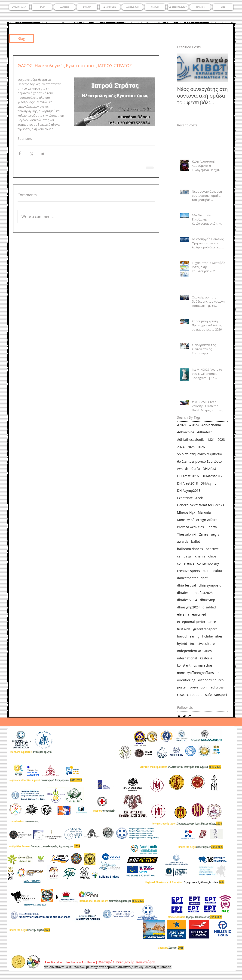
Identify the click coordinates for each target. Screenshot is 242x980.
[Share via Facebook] (20, 153)
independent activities (194, 651)
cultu (207, 571)
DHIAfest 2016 (188, 476)
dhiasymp (208, 600)
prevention (198, 687)
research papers (190, 695)
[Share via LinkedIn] (42, 153)
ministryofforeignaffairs (195, 673)
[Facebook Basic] (179, 717)
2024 (181, 447)
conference (186, 563)
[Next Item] (221, 68)
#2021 (182, 425)
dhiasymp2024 (188, 607)
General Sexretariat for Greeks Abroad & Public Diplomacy (202, 505)
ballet (196, 541)
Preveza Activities (190, 527)
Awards (183, 469)
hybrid (182, 644)
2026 (201, 447)
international (187, 658)
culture (219, 571)
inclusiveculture (202, 644)
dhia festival (187, 585)
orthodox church (211, 680)
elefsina (183, 614)
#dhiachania (211, 425)
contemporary (208, 563)
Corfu (196, 469)
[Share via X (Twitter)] (31, 153)
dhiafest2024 (187, 600)
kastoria (206, 658)
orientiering (186, 680)
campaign (185, 556)
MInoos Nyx (186, 512)
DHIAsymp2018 (189, 490)
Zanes (204, 534)
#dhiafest (204, 432)
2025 (191, 447)
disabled (209, 607)
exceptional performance (196, 622)
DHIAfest (209, 469)
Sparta (212, 527)
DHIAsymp (209, 483)
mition (222, 673)
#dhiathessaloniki (191, 439)
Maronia (204, 512)
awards (183, 541)
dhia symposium (212, 585)
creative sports (188, 571)
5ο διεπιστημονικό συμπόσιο (199, 454)
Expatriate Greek (190, 498)
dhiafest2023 (203, 593)
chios (212, 556)
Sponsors (25, 139)
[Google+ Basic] (190, 717)
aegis (215, 534)
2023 (221, 439)
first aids (184, 629)
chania (200, 556)
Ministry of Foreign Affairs (197, 520)
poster (182, 687)
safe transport (216, 695)
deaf (204, 578)
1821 (211, 439)
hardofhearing (188, 636)
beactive (212, 549)
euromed (199, 614)
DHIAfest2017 (212, 476)
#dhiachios (186, 432)
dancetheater (187, 578)
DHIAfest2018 (187, 483)
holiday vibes (212, 636)
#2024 (194, 425)
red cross (217, 687)
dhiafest (183, 593)
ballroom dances (190, 549)
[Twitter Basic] (184, 717)
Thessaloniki (187, 534)
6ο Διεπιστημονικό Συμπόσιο (199, 461)
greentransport (205, 629)
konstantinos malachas (195, 665)
